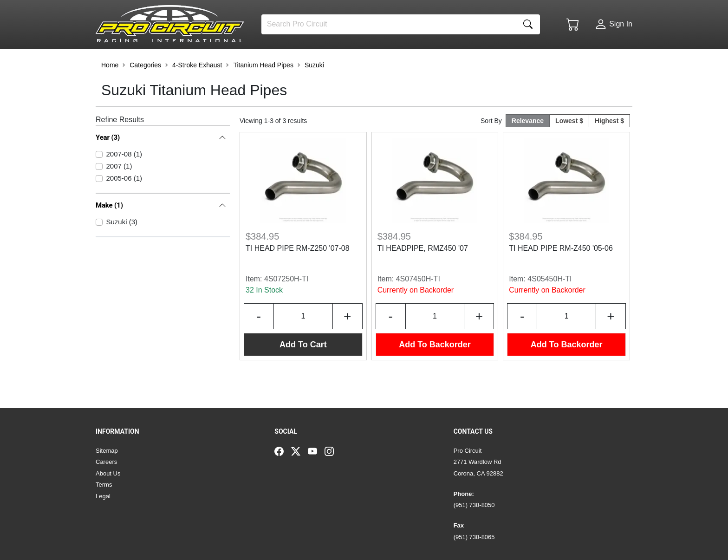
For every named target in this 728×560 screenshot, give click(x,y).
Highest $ (609, 146)
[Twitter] (299, 451)
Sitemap (107, 451)
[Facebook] (283, 451)
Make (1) (109, 230)
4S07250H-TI (286, 304)
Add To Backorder (435, 370)
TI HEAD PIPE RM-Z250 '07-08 (298, 273)
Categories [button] (145, 90)
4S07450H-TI (418, 304)
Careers (106, 462)
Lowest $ (569, 146)
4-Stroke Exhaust (197, 90)
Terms (104, 485)
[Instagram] (333, 451)
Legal (103, 496)
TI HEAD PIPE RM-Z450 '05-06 (561, 273)
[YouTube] (316, 451)
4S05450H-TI (549, 304)
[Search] (389, 24)
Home (110, 90)
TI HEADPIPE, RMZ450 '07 (423, 273)
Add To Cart (303, 370)
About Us (108, 473)
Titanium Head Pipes (263, 90)
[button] (124, 61)
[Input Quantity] (303, 341)
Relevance (528, 146)
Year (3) (108, 163)
